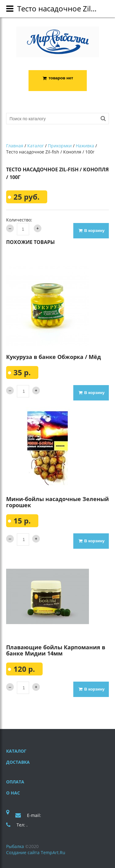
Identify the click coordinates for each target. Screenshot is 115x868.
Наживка (85, 146)
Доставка (18, 762)
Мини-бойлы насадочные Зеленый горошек (57, 502)
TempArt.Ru (53, 852)
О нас (13, 793)
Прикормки (60, 146)
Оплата (15, 782)
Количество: (19, 220)
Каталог (36, 146)
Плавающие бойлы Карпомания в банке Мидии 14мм (56, 650)
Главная (15, 146)
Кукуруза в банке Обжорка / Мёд (54, 357)
